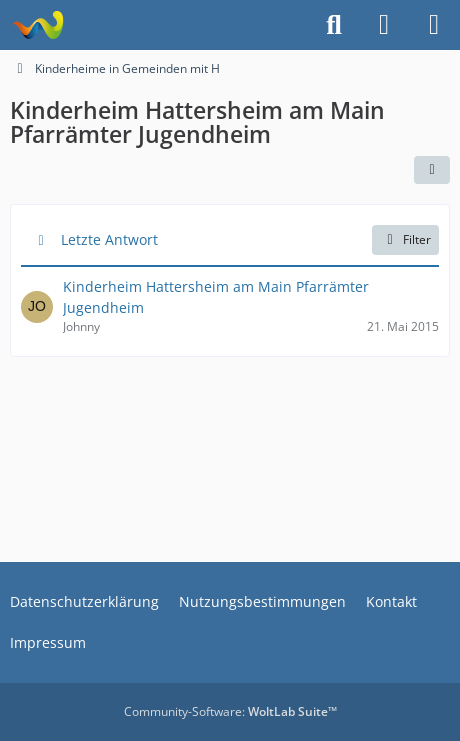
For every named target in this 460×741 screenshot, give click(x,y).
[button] (432, 170)
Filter (405, 239)
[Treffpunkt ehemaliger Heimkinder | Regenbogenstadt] (37, 25)
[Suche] (334, 25)
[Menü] (434, 25)
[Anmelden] (384, 25)
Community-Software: (230, 711)
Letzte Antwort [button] (109, 239)
